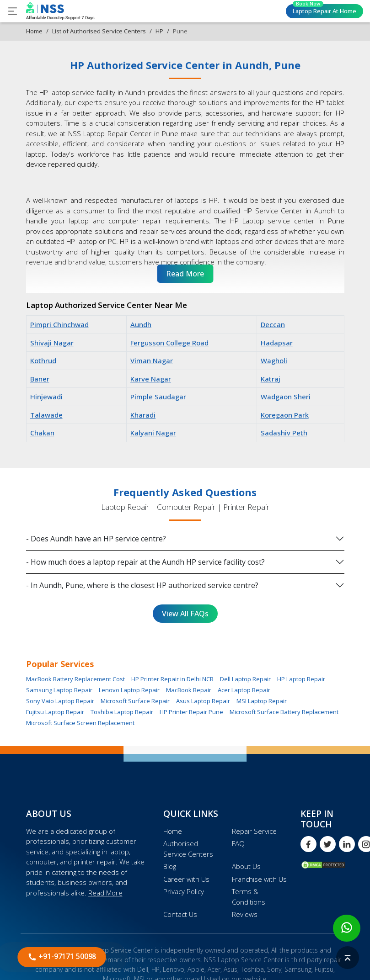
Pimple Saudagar (158, 397)
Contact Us (180, 914)
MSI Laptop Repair (262, 701)
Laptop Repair (324, 10)
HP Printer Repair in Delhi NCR (172, 679)
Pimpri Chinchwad (59, 324)
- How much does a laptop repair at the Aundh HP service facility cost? (145, 562)
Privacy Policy (184, 891)
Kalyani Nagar (153, 433)
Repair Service (254, 831)
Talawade (46, 415)
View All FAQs (185, 614)
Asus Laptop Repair (203, 701)
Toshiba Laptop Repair (122, 712)
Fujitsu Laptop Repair (55, 712)
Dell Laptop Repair (245, 679)
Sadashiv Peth (284, 433)
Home (34, 31)
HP (159, 31)
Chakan (42, 433)
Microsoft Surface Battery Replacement (284, 712)
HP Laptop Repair (301, 679)
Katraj (271, 379)
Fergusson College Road (169, 343)
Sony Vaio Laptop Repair (60, 701)
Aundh (141, 324)
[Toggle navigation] (13, 11)
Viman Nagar (152, 360)
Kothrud (43, 360)
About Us (246, 866)
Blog (170, 866)
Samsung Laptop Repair (59, 690)
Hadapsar (277, 343)
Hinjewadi (46, 397)
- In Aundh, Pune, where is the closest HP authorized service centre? (142, 585)
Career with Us (186, 879)
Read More (105, 893)
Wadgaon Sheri (286, 397)
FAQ (238, 843)
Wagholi (274, 360)
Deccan (273, 324)
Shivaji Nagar (52, 343)
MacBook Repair (189, 690)
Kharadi (143, 415)
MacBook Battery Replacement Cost (75, 679)
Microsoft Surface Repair (135, 701)
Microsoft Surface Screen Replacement (80, 723)
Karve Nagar (151, 379)
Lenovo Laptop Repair (129, 690)
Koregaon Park (285, 415)
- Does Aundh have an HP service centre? (96, 539)
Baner (40, 379)
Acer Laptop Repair (244, 690)
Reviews (245, 914)
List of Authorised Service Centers (99, 31)
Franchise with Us (259, 879)
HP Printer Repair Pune (191, 712)
